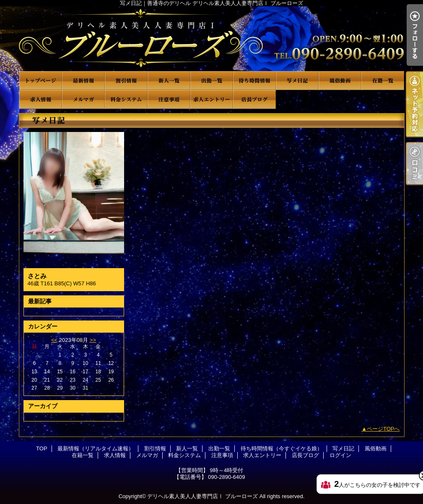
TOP (41, 81)
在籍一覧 (383, 81)
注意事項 (169, 100)
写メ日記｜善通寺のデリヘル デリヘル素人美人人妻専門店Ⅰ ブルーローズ (212, 39)
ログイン (340, 455)
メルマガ (83, 100)
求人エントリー (212, 100)
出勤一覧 (212, 81)
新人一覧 (169, 81)
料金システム (126, 100)
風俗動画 (340, 81)
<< (54, 340)
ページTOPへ (383, 429)
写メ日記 (297, 81)
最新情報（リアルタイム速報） (83, 81)
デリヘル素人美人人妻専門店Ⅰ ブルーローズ (202, 496)
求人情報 (41, 100)
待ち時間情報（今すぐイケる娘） (254, 81)
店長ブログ (254, 100)
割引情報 (126, 81)
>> (93, 340)
